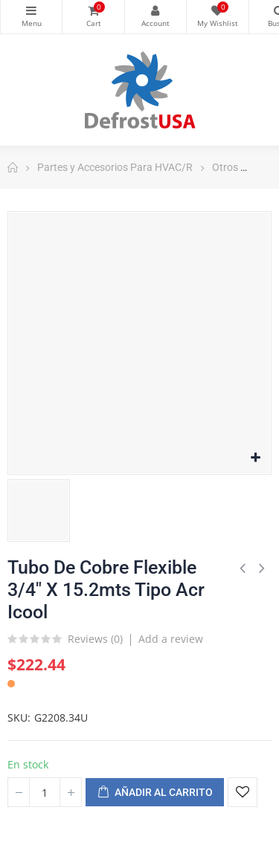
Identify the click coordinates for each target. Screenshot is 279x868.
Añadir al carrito (155, 793)
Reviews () (95, 640)
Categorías (31, 10)
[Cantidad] (45, 792)
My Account (155, 10)
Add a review (171, 639)
